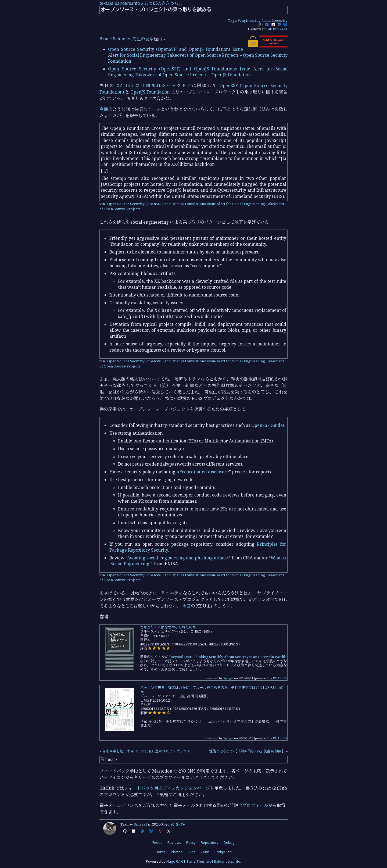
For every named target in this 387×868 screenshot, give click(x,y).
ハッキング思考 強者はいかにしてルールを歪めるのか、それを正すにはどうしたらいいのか (212, 690)
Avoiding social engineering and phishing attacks (178, 558)
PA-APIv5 (279, 678)
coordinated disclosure (205, 472)
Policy (191, 842)
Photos (177, 852)
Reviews (174, 842)
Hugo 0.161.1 (177, 861)
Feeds (157, 842)
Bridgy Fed (223, 852)
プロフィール (255, 805)
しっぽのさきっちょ (164, 3)
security (280, 20)
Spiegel (228, 678)
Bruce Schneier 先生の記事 (127, 39)
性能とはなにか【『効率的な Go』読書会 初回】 (247, 751)
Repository (210, 842)
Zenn (205, 852)
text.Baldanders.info (120, 3)
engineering (250, 20)
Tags (232, 20)
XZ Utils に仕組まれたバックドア (154, 85)
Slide (192, 852)
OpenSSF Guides (268, 425)
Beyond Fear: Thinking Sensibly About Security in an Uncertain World (228, 657)
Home (161, 852)
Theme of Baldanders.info (218, 861)
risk (267, 20)
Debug (229, 842)
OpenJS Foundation (150, 92)
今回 (104, 109)
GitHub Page (277, 29)
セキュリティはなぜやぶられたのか (168, 627)
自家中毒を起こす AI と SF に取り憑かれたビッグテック (146, 751)
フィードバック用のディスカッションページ (167, 788)
